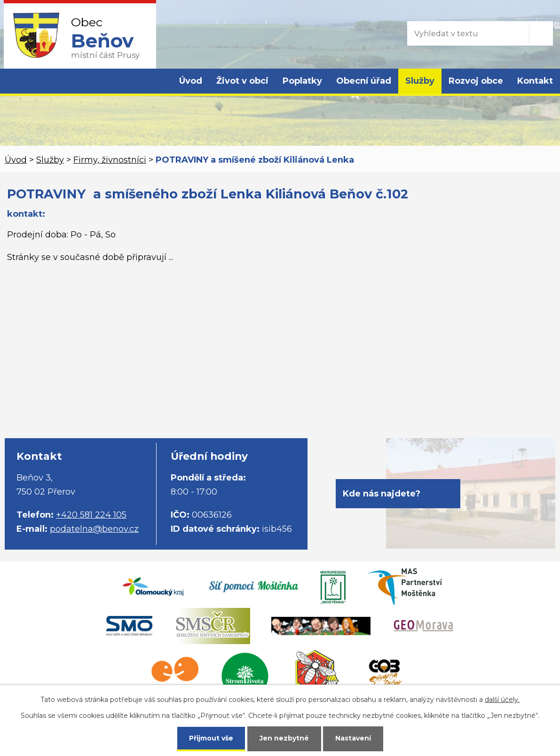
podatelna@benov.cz (94, 529)
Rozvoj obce (476, 81)
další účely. (502, 700)
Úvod (191, 81)
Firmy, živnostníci (110, 160)
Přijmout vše (211, 738)
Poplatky (302, 81)
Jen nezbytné (284, 738)
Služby (420, 81)
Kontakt (535, 81)
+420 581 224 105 (91, 515)
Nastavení (353, 738)
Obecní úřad (364, 81)
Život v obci (242, 81)
